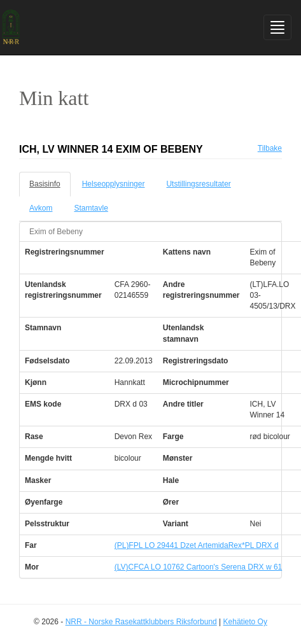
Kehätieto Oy (245, 622)
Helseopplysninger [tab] (114, 184)
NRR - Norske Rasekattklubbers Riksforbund (141, 622)
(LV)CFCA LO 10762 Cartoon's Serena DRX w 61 (199, 567)
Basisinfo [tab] (45, 184)
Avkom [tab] (41, 208)
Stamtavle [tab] (91, 208)
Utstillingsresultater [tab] (198, 184)
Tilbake (270, 148)
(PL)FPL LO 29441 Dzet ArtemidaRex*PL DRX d (197, 545)
